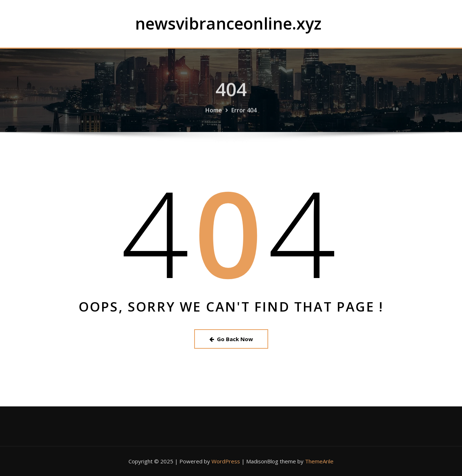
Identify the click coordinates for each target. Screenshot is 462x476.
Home (214, 113)
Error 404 (244, 113)
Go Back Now (231, 339)
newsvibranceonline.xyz (228, 23)
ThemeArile (319, 461)
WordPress (226, 461)
